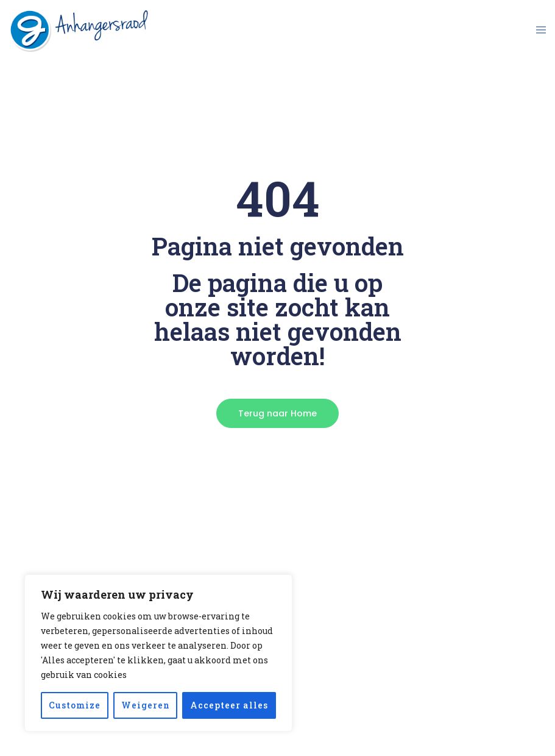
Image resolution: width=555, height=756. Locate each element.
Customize (75, 705)
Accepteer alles (229, 705)
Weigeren (146, 705)
